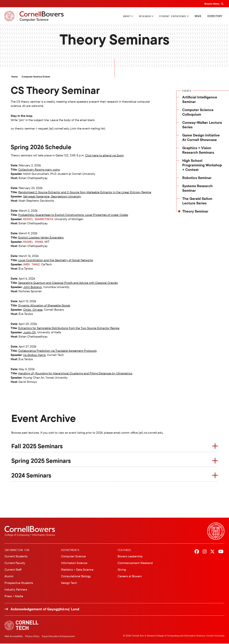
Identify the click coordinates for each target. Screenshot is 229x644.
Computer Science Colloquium (198, 112)
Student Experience (171, 16)
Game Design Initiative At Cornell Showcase (201, 138)
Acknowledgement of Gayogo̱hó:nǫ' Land (45, 609)
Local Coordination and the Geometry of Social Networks (56, 260)
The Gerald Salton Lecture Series (197, 201)
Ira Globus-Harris (34, 355)
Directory (215, 16)
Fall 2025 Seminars (37, 446)
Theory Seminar (195, 212)
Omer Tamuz (32, 265)
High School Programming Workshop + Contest (202, 165)
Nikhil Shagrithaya (38, 219)
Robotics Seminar (197, 178)
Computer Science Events (36, 77)
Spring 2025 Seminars (41, 461)
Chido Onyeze (33, 310)
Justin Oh (30, 333)
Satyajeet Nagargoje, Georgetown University (52, 197)
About (121, 16)
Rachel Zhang (33, 242)
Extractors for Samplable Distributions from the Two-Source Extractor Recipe (69, 328)
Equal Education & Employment (58, 636)
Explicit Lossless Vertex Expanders (41, 238)
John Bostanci (33, 287)
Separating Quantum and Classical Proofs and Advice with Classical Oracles (68, 283)
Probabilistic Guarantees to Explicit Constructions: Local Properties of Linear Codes (73, 215)
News (198, 16)
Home (14, 77)
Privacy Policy (32, 636)
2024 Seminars (31, 476)
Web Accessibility (14, 636)
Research (140, 16)
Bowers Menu (212, 4)
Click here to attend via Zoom (104, 156)
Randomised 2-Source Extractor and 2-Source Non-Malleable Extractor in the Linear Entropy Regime (85, 193)
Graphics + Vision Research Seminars (198, 151)
